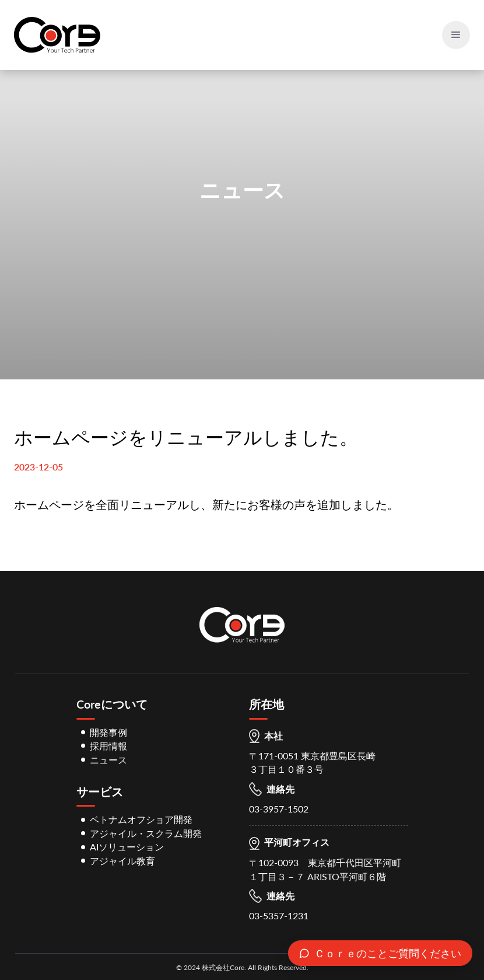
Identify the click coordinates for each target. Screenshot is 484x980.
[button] (456, 35)
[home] (57, 35)
